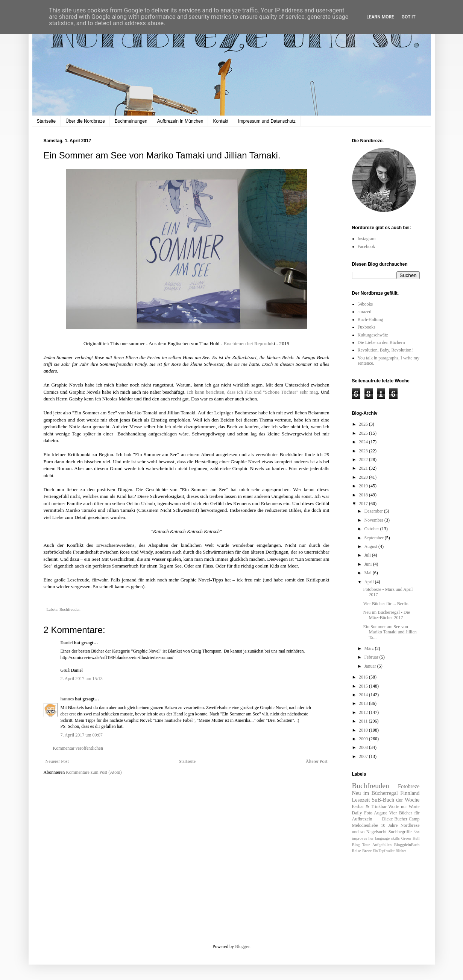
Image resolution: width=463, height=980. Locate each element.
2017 (364, 504)
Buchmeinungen (131, 121)
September (374, 538)
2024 (364, 442)
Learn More (380, 17)
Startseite (46, 121)
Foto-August (376, 813)
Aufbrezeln (362, 819)
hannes (67, 699)
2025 (364, 433)
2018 (364, 495)
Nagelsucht (376, 832)
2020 (364, 477)
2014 (364, 695)
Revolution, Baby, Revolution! (385, 350)
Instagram (367, 239)
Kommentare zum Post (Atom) (94, 772)
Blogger (242, 947)
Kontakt (221, 121)
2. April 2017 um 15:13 (82, 679)
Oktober (372, 529)
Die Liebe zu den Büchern (381, 342)
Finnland (410, 793)
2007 (364, 756)
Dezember (374, 511)
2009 (364, 739)
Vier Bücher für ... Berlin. (386, 604)
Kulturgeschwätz (373, 335)
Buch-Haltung (370, 320)
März (369, 648)
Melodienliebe (365, 825)
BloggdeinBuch (407, 845)
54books (365, 304)
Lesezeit (361, 800)
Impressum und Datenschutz (267, 121)
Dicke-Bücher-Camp (401, 819)
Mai (368, 573)
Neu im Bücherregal (375, 793)
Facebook (367, 247)
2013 (364, 703)
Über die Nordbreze (85, 121)
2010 (364, 730)
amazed (365, 312)
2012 (364, 712)
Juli (368, 555)
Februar (372, 657)
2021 (364, 468)
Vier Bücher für (405, 813)
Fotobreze (409, 786)
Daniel (67, 643)
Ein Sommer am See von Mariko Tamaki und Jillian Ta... (390, 632)
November (374, 520)
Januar (370, 666)
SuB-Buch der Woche (395, 800)
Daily (357, 813)
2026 (364, 424)
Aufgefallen (382, 845)
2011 (364, 721)
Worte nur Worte (404, 807)
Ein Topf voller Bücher (389, 851)
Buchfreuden (70, 609)
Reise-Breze (362, 851)
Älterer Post (317, 761)
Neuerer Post (57, 761)
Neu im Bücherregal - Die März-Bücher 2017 (386, 615)
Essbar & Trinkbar (369, 807)
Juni (368, 564)
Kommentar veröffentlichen (78, 748)
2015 (364, 686)
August (371, 546)
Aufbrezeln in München (180, 121)
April (369, 582)
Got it (409, 17)
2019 (364, 486)
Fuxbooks (367, 327)
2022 (364, 460)
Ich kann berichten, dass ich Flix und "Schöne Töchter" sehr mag (253, 392)
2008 (364, 747)
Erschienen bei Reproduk (249, 343)
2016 (364, 677)
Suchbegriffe (400, 832)
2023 (364, 451)
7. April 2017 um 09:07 (82, 735)
